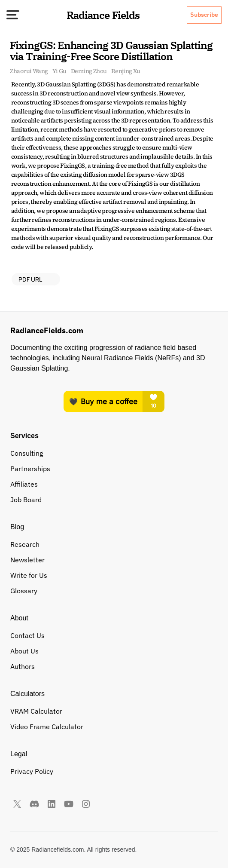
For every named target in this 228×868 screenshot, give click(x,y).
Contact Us (27, 635)
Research (25, 544)
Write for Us (29, 575)
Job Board (26, 500)
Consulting (27, 453)
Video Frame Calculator (47, 727)
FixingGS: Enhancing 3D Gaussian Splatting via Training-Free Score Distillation (112, 51)
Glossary (24, 591)
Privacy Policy (32, 771)
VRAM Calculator (36, 711)
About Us (24, 651)
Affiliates (24, 484)
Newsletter (27, 560)
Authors (23, 666)
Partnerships (30, 469)
